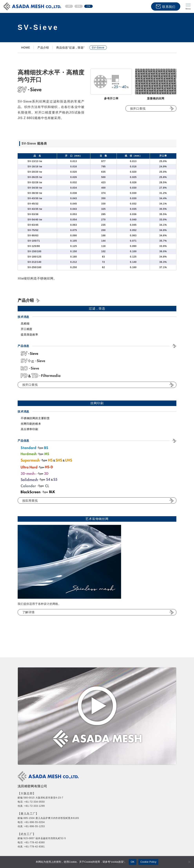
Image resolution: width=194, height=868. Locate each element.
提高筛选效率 (29, 335)
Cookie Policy (148, 862)
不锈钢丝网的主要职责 (35, 418)
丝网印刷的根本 (31, 424)
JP (69, 6)
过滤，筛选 (97, 308)
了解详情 (29, 612)
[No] (189, 862)
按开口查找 (138, 109)
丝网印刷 (97, 403)
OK (133, 862)
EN (79, 6)
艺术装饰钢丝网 (97, 519)
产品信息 (23, 441)
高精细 (25, 324)
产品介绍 (26, 300)
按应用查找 (30, 501)
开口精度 (27, 329)
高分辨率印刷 (29, 429)
